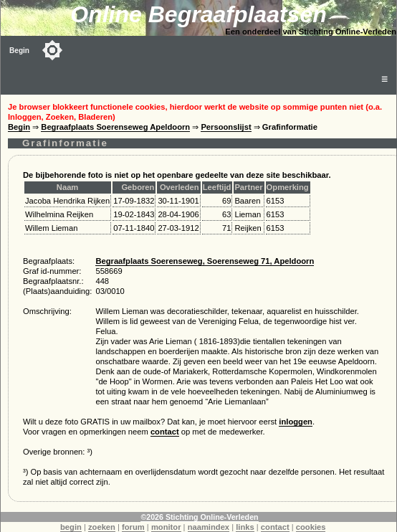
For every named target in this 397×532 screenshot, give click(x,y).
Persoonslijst (226, 127)
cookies (311, 527)
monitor (166, 527)
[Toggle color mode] (52, 50)
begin (71, 527)
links (245, 527)
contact (165, 432)
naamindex (209, 527)
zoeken (102, 527)
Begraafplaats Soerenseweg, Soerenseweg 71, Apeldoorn (205, 261)
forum (133, 527)
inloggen (296, 422)
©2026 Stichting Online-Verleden (199, 517)
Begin (19, 51)
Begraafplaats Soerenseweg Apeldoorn (115, 127)
